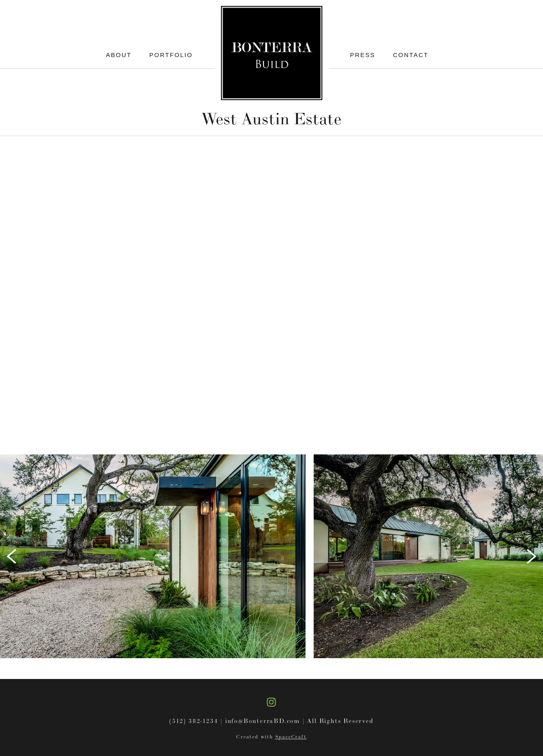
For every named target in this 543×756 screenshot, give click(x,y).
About (119, 55)
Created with (271, 737)
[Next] (532, 556)
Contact (411, 55)
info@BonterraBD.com (263, 721)
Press (363, 55)
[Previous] (11, 556)
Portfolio (171, 55)
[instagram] (272, 702)
